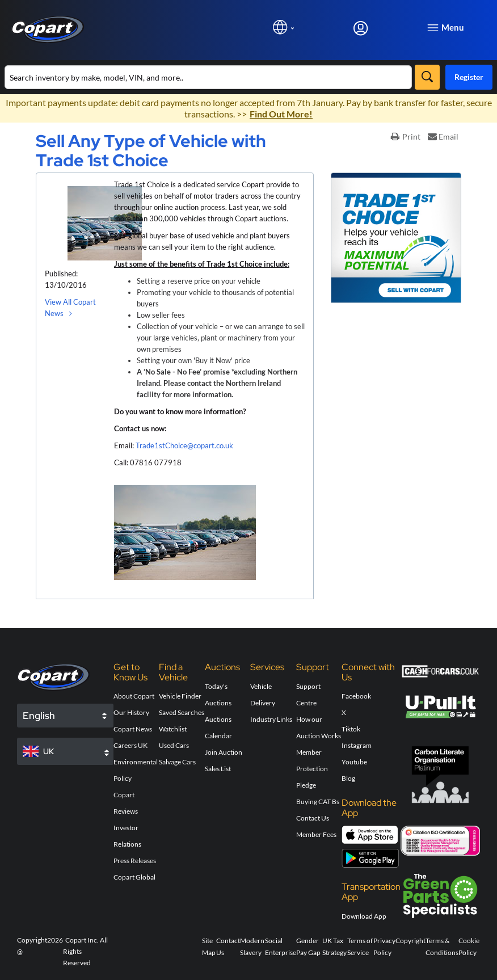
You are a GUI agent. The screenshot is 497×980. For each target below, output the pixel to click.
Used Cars (174, 745)
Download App (364, 916)
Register (469, 77)
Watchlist (173, 729)
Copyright (410, 941)
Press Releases (135, 861)
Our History (131, 712)
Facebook (356, 696)
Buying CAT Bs (318, 802)
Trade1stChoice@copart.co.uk (184, 445)
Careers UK (130, 745)
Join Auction (224, 752)
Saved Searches (182, 712)
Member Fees (316, 834)
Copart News (133, 729)
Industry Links (271, 719)
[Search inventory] (208, 77)
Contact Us (313, 818)
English (39, 716)
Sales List (218, 769)
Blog (348, 778)
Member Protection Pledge (312, 769)
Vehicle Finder (180, 696)
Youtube (354, 762)
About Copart (134, 696)
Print (406, 136)
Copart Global (134, 877)
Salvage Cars (177, 762)
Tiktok (351, 729)
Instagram (357, 745)
